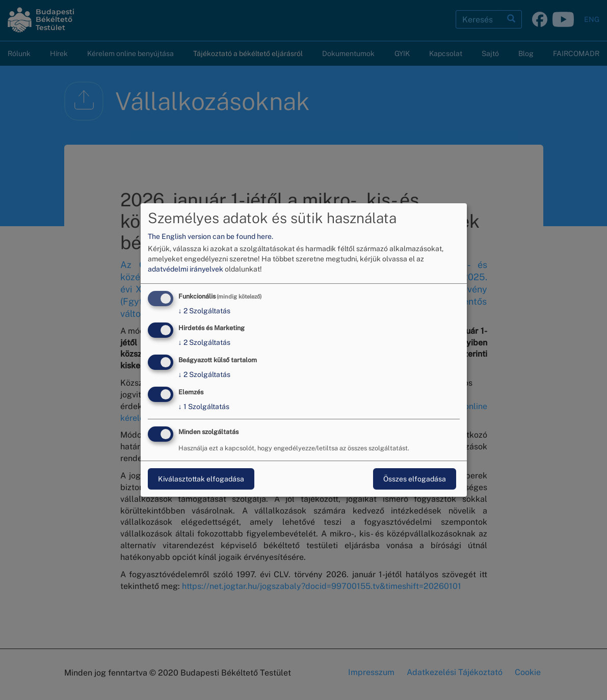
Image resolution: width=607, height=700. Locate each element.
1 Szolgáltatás (204, 407)
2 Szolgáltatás (204, 311)
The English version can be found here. (210, 236)
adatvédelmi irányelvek (186, 269)
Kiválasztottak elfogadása (201, 479)
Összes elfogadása (415, 479)
